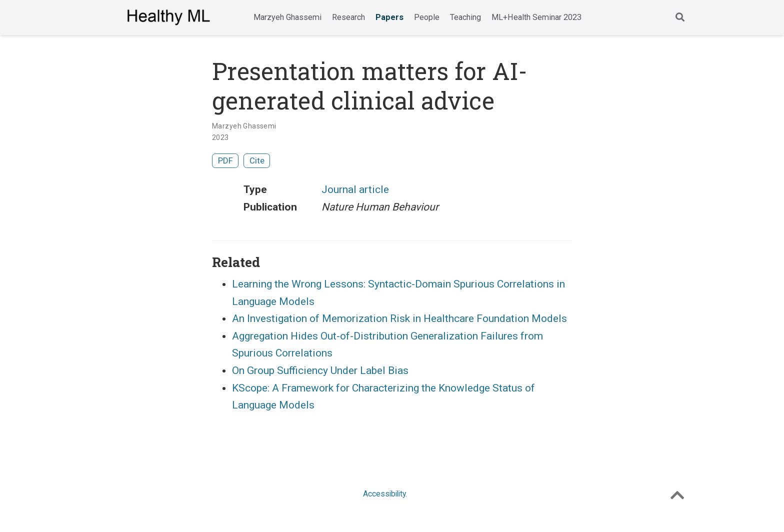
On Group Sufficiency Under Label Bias (320, 370)
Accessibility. (385, 494)
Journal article (355, 189)
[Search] (680, 18)
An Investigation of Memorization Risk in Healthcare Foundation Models (399, 318)
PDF (225, 160)
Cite (257, 160)
